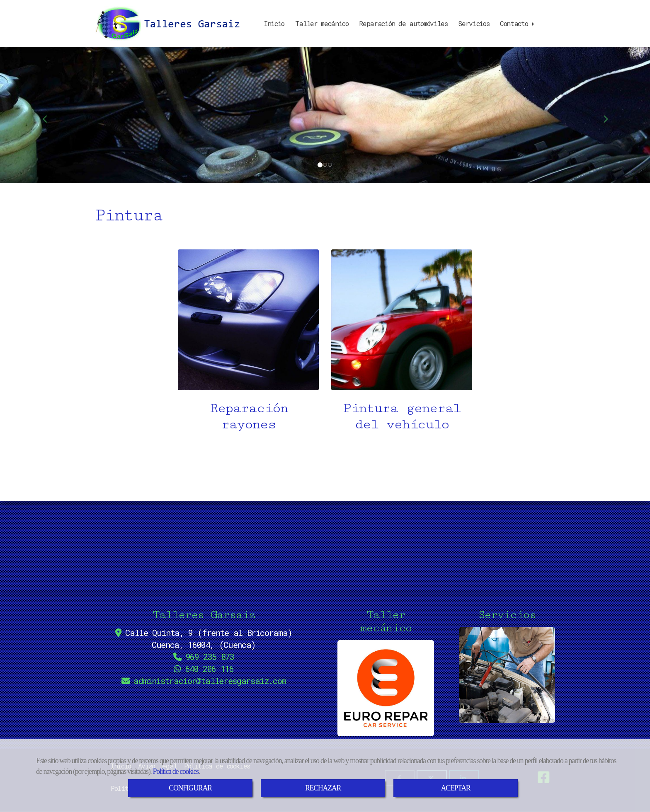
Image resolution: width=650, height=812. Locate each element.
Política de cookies (176, 771)
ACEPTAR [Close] (455, 788)
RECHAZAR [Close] (323, 788)
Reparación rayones (248, 416)
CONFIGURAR (190, 788)
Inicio (274, 23)
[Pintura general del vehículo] (402, 320)
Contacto (518, 23)
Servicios (474, 23)
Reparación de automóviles (403, 23)
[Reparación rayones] (248, 320)
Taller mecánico (322, 23)
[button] (49, 115)
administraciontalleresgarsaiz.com (210, 681)
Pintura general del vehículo (402, 416)
